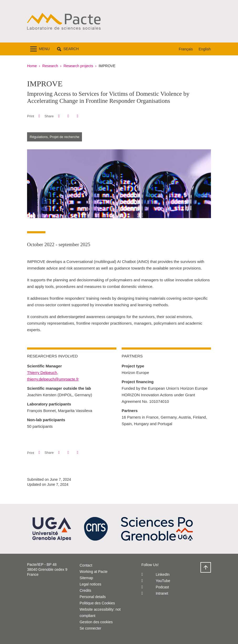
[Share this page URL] (78, 116)
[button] (68, 49)
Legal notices (90, 584)
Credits (85, 590)
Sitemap (86, 578)
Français (186, 49)
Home (32, 66)
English (205, 49)
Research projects (78, 66)
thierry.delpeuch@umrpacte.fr (53, 379)
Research (50, 66)
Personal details (93, 597)
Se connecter (90, 628)
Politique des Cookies (97, 603)
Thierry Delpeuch (42, 373)
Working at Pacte (94, 572)
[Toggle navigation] (40, 49)
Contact (86, 565)
